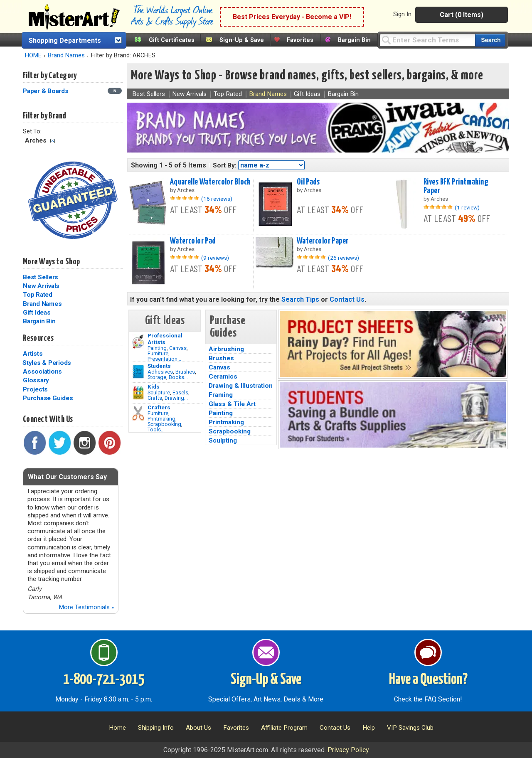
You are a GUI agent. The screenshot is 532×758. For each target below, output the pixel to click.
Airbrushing (226, 349)
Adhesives (160, 372)
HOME (33, 55)
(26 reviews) (344, 258)
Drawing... (176, 398)
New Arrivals (41, 286)
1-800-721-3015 (104, 680)
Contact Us (347, 299)
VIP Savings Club (410, 728)
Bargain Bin (354, 40)
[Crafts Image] (138, 393)
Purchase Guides (48, 398)
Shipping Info (156, 728)
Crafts (155, 398)
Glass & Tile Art (232, 404)
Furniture (158, 353)
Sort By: (225, 165)
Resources (38, 338)
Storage (157, 377)
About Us (198, 728)
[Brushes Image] (138, 372)
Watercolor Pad (193, 241)
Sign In (402, 14)
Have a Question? (428, 680)
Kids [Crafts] (154, 386)
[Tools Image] (138, 413)
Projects (35, 389)
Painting (157, 348)
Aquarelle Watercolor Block (210, 182)
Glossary (36, 380)
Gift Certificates (172, 40)
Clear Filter (53, 141)
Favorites (300, 40)
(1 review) (467, 207)
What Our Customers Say (67, 477)
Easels (180, 393)
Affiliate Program (284, 728)
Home (117, 728)
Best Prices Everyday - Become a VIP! (292, 17)
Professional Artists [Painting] (165, 339)
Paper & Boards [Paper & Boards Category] (46, 91)
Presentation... (164, 359)
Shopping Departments (65, 41)
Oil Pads (308, 182)
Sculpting (223, 441)
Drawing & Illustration (241, 386)
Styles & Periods (47, 363)
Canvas (178, 348)
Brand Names (66, 55)
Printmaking (161, 419)
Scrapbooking (164, 424)
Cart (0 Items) (462, 15)
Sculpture (159, 393)
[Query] (427, 40)
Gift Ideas (37, 313)
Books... (178, 377)
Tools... (156, 429)
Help (369, 728)
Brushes (185, 372)
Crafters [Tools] (159, 407)
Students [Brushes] (159, 366)
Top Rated (38, 295)
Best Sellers (41, 277)
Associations (42, 372)
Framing (221, 395)
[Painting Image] (138, 342)
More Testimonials (86, 607)
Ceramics (223, 377)
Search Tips (300, 299)
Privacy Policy (348, 750)
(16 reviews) (217, 199)
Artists (33, 354)
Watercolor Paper (323, 241)
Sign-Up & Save (242, 40)
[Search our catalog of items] (490, 40)
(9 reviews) (215, 258)
